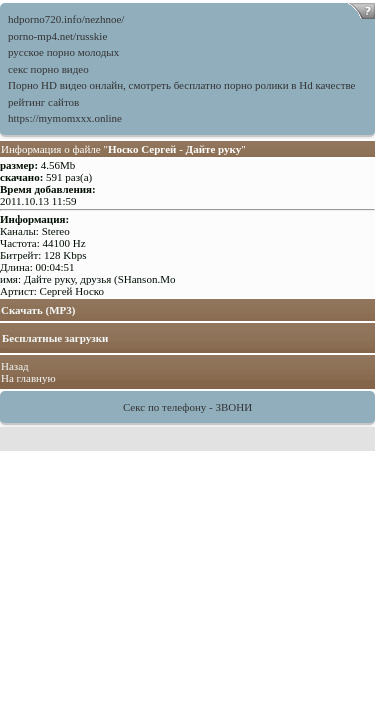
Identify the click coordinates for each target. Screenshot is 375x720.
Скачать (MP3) (38, 310)
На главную (28, 378)
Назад (15, 366)
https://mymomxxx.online (65, 118)
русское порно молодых (63, 52)
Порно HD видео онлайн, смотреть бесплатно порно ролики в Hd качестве (181, 85)
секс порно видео (48, 69)
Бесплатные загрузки (55, 338)
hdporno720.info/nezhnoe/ (66, 19)
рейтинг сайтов (43, 102)
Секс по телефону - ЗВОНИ (187, 407)
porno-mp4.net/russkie (57, 36)
